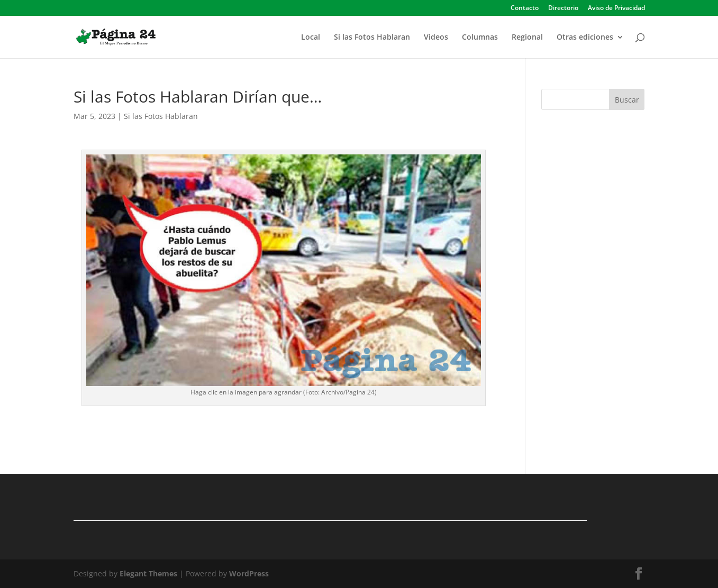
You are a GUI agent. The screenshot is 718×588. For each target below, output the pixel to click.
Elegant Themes (148, 573)
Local (311, 38)
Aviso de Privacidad (616, 8)
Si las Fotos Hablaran (372, 38)
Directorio (563, 8)
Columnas (480, 38)
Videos (436, 38)
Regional (527, 38)
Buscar (627, 100)
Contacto (525, 8)
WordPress (249, 573)
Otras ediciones (585, 38)
